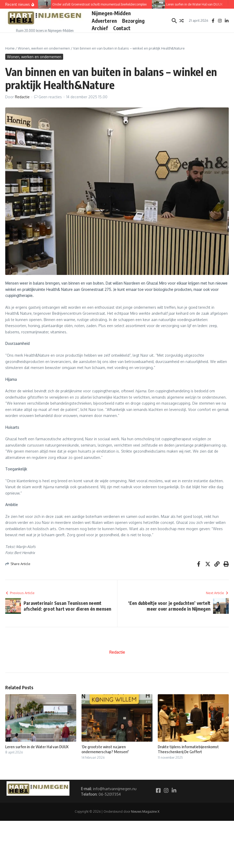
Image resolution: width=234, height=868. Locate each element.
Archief (100, 28)
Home (10, 48)
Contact (122, 28)
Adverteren (104, 21)
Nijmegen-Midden (111, 13)
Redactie (22, 97)
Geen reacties (50, 97)
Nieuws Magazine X (145, 812)
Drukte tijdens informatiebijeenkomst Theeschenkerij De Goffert (188, 749)
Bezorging (133, 21)
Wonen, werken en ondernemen (44, 48)
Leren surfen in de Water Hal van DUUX (37, 747)
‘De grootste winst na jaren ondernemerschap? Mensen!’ (105, 749)
